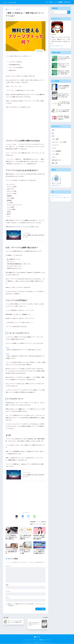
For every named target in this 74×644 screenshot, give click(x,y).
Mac (53, 133)
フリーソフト (38, 524)
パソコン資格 (55, 155)
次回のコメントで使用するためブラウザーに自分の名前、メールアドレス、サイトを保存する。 (26, 605)
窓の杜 (7, 347)
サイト (7, 598)
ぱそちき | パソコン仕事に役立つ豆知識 (18, 2)
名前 (8, 585)
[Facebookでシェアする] (23, 517)
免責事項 (41, 640)
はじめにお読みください (58, 46)
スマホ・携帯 (55, 139)
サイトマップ (47, 640)
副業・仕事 (55, 164)
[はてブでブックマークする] (29, 517)
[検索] (69, 12)
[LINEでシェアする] (34, 517)
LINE (53, 130)
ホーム (25, 640)
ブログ (54, 158)
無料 (44, 524)
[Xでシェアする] (17, 517)
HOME (37, 637)
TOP (47, 2)
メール (8, 591)
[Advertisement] (26, 123)
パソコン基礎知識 (59, 2)
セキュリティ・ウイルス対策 (59, 142)
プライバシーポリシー (33, 640)
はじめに (51, 2)
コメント (9, 566)
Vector (7, 354)
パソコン (54, 149)
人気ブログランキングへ (58, 196)
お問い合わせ (67, 2)
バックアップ (55, 146)
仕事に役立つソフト (57, 161)
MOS (53, 136)
